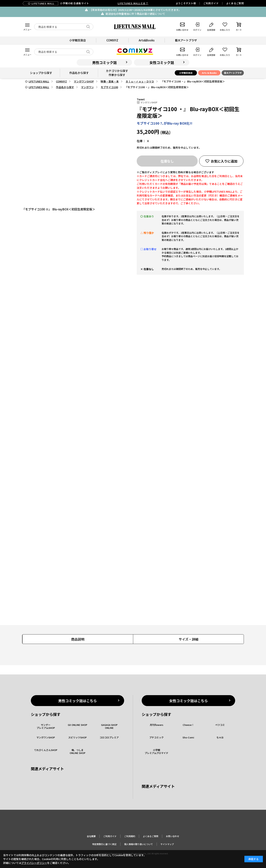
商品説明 (78, 639)
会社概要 (91, 836)
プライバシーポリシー (34, 863)
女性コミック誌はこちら (189, 701)
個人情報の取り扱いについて (139, 844)
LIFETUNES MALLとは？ (133, 3)
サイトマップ (167, 844)
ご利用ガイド (211, 3)
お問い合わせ (173, 836)
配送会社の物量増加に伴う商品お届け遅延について (135, 14)
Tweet (141, 99)
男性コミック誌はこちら (77, 701)
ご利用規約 (130, 836)
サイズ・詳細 (189, 639)
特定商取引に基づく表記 (104, 844)
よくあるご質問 (235, 3)
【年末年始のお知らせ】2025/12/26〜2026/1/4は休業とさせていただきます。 (135, 10)
